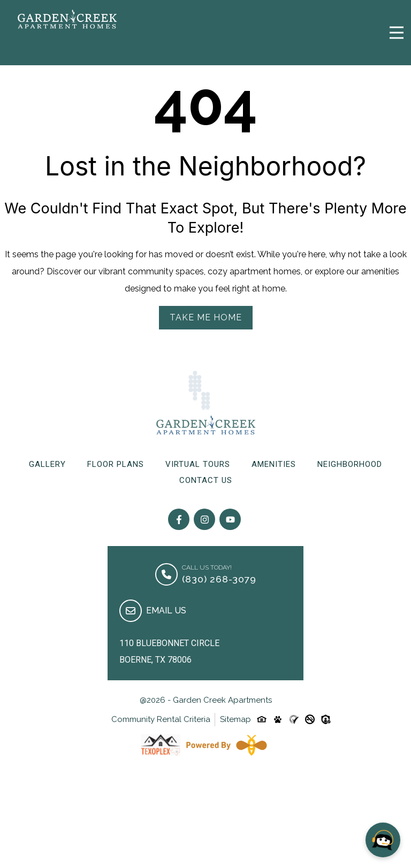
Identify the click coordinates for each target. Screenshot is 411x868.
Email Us (166, 611)
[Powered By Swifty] (226, 745)
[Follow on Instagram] (204, 519)
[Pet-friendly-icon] (278, 719)
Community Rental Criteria (161, 719)
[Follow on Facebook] (179, 519)
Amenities (274, 464)
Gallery (47, 464)
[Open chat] (383, 840)
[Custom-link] (294, 719)
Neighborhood (350, 464)
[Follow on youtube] (230, 519)
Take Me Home (206, 317)
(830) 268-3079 (219, 579)
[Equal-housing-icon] (262, 719)
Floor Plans (116, 464)
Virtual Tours (198, 464)
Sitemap (235, 719)
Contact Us (206, 480)
